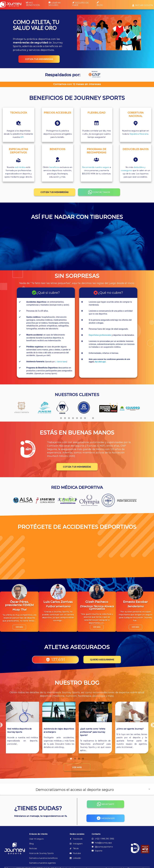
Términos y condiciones (139, 857)
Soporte (97, 839)
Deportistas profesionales (100, 335)
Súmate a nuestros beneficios (43, 846)
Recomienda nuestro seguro (96, 167)
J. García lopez (61, 362)
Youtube (75, 841)
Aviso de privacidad (115, 857)
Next (152, 718)
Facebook (76, 827)
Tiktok (74, 837)
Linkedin (75, 846)
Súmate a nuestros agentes (42, 851)
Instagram (76, 832)
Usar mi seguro (55, 4)
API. (22, 137)
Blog (100, 4)
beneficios (54, 167)
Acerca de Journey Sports (41, 841)
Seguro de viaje (80, 4)
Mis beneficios (33, 4)
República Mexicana (139, 134)
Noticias (33, 837)
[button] (77, 777)
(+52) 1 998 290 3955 (103, 827)
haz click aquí (100, 362)
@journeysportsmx (102, 835)
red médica (20, 167)
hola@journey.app (102, 831)
